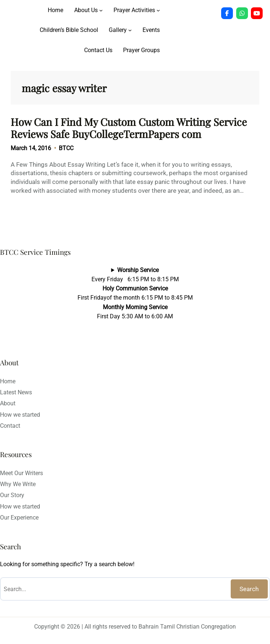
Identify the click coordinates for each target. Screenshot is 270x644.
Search (249, 589)
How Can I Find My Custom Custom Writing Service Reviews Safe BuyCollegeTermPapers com (129, 128)
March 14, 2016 (31, 148)
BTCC (66, 148)
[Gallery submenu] (130, 30)
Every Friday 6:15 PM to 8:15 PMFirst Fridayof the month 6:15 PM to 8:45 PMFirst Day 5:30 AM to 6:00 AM (135, 293)
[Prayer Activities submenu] (158, 10)
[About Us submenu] (101, 10)
